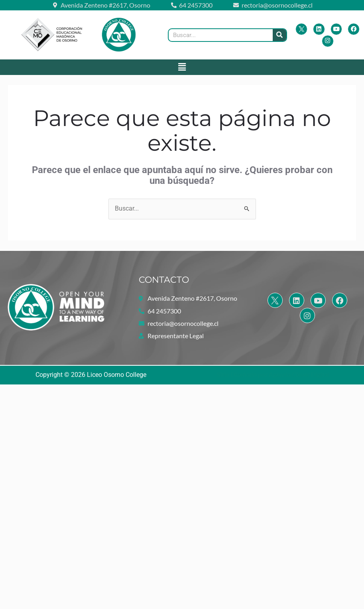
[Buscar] (279, 35)
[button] (182, 67)
